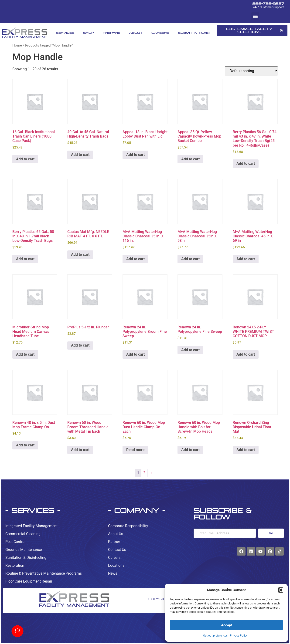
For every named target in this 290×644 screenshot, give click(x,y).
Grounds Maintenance (24, 550)
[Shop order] (251, 71)
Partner (114, 542)
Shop (89, 33)
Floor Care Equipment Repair (29, 581)
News (113, 573)
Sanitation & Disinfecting (26, 558)
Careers (160, 33)
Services (65, 33)
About (136, 33)
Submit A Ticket (194, 33)
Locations (116, 565)
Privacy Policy (239, 636)
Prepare (111, 33)
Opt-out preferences (215, 636)
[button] (281, 590)
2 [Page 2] (144, 473)
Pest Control (15, 542)
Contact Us (117, 550)
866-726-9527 (268, 4)
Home (17, 45)
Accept (227, 625)
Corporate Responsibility (128, 526)
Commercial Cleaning (23, 534)
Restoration (15, 565)
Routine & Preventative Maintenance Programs (44, 573)
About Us (116, 534)
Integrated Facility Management (31, 526)
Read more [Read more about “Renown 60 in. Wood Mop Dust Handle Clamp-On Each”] (135, 450)
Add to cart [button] (25, 159)
